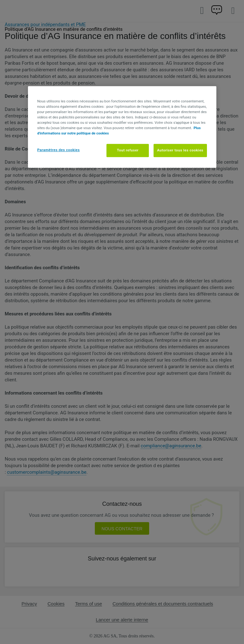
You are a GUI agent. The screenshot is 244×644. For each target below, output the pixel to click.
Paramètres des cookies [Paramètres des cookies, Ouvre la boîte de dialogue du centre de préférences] (59, 150)
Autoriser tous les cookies (180, 150)
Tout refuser (128, 150)
